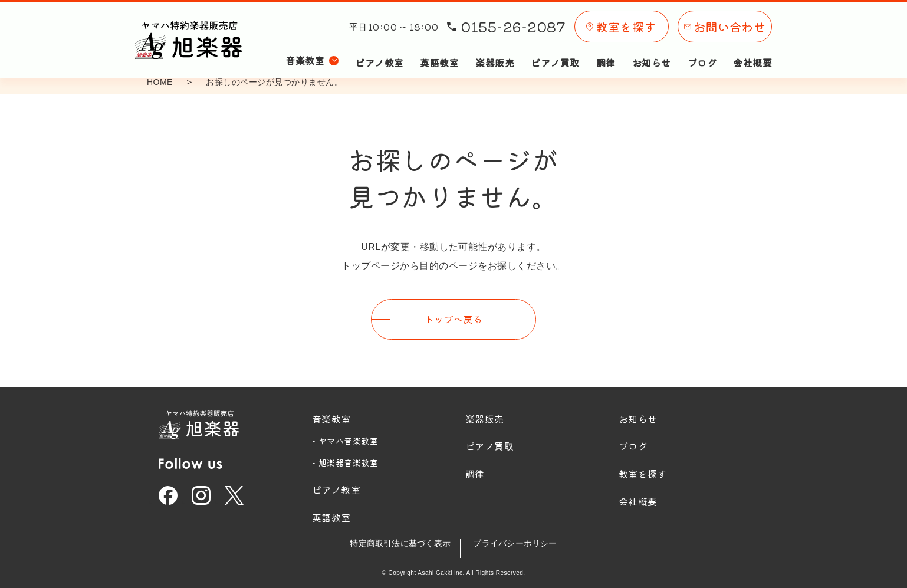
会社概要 (752, 52)
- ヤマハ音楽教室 (345, 438)
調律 (606, 52)
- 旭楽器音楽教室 (345, 460)
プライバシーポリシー (520, 541)
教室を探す (621, 23)
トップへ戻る (454, 318)
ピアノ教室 (379, 52)
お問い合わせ (725, 22)
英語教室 (439, 52)
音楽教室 (331, 416)
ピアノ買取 (555, 52)
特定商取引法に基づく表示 (395, 541)
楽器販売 (495, 52)
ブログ (702, 52)
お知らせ (652, 52)
